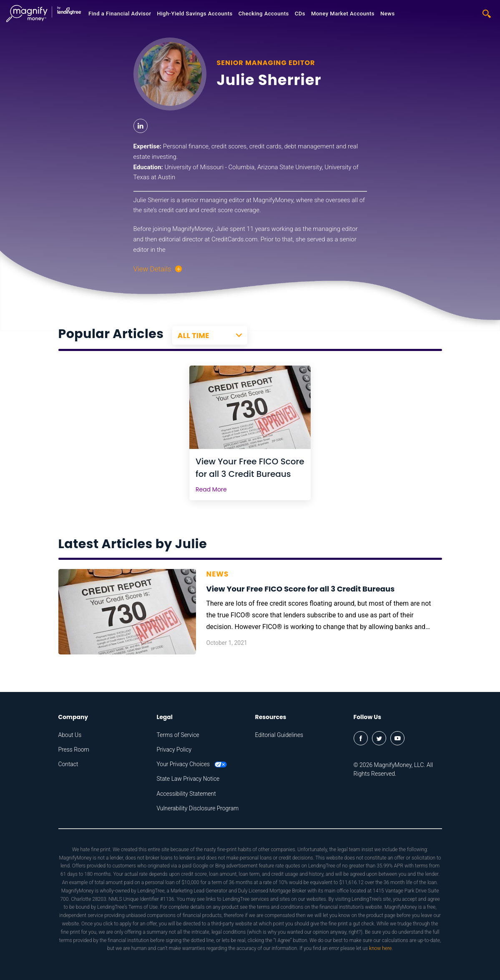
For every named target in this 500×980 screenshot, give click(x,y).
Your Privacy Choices (192, 764)
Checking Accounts (264, 14)
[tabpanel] (250, 433)
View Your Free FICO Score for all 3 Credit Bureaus (250, 468)
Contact (68, 764)
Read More (211, 489)
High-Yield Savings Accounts (195, 14)
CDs (300, 14)
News (388, 14)
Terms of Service (178, 735)
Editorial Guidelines (280, 735)
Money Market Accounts (343, 14)
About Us (70, 735)
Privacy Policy (174, 749)
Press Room (74, 749)
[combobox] (210, 336)
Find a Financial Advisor (120, 14)
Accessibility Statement (187, 794)
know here (380, 948)
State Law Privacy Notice (188, 779)
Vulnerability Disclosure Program (198, 808)
